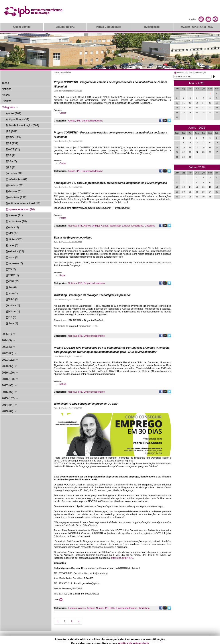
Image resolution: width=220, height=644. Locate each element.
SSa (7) (11, 161)
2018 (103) (10, 379)
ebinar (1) (13, 311)
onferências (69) (17, 179)
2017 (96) (10, 386)
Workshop (115, 226)
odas (5, 83)
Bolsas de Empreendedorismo (73, 238)
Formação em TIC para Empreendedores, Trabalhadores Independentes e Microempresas (110, 183)
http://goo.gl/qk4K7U (122, 558)
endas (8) (12, 227)
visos (6, 95)
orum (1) (12, 293)
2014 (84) (10, 405)
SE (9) (11, 155)
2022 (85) (10, 353)
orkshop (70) (15, 185)
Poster (63, 218)
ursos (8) (12, 257)
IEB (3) (11, 317)
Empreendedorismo (92, 121)
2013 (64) (10, 411)
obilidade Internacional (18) (23, 203)
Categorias (10, 107)
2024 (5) (9, 340)
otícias (7, 89)
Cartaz (63, 113)
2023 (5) (9, 347)
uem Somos (22, 27)
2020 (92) (10, 366)
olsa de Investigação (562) (23, 125)
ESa (210, 27)
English (192, 19)
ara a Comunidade (108, 27)
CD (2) (11, 269)
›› (79, 621)
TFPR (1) (12, 275)
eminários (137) (16, 197)
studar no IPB (65, 27)
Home (56, 72)
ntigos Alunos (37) (18, 119)
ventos (7, 101)
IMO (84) (12, 233)
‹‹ (58, 621)
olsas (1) (12, 323)
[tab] (179, 73)
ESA (112, 608)
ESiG (195, 27)
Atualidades (66, 72)
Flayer (63, 275)
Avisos (72, 121)
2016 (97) (10, 392)
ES (183, 27)
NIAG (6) (12, 299)
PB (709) (12, 131)
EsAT (203, 27)
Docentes (150, 226)
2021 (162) (10, 360)
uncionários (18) (16, 221)
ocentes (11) (14, 215)
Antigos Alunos (100, 226)
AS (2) (11, 167)
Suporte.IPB (157, 642)
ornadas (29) (14, 173)
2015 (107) (10, 398)
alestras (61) (14, 191)
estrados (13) (15, 251)
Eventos (73, 608)
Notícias (73, 226)
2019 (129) (10, 373)
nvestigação (152, 27)
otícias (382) (14, 239)
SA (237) (12, 143)
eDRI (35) (13, 281)
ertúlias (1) (13, 305)
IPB (79, 121)
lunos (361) (14, 113)
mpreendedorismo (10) (20, 209)
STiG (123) (13, 137)
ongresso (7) (14, 263)
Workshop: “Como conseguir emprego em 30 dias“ (86, 404)
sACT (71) (13, 149)
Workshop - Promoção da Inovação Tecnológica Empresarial (92, 295)
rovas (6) (12, 245)
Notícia (63, 384)
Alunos (87, 226)
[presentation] (179, 73)
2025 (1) (9, 334)
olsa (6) (11, 287)
